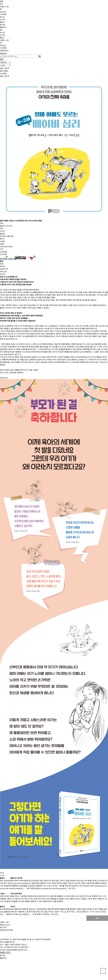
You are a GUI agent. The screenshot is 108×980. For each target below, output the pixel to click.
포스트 (2, 17)
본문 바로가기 (0, 0)
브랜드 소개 (4, 6)
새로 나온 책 (4, 68)
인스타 (2, 19)
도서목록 (3, 73)
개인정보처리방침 (6, 930)
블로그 (2, 22)
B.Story (3, 12)
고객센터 (3, 14)
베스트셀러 (4, 71)
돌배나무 (3, 27)
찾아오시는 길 (5, 925)
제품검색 (3, 53)
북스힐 (2, 25)
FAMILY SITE (5, 953)
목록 (97, 918)
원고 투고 (3, 927)
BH (1, 30)
